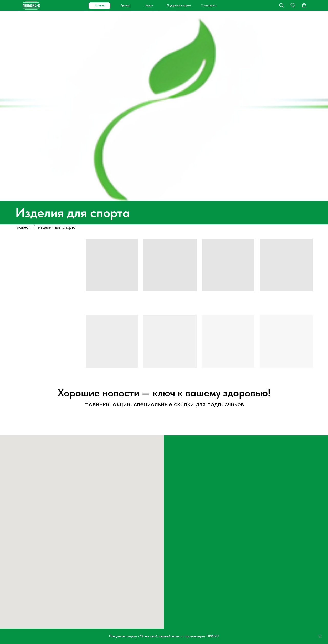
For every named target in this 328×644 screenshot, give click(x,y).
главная (23, 227)
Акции (149, 6)
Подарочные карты (179, 6)
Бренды (125, 6)
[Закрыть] (320, 636)
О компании (209, 6)
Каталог (100, 6)
